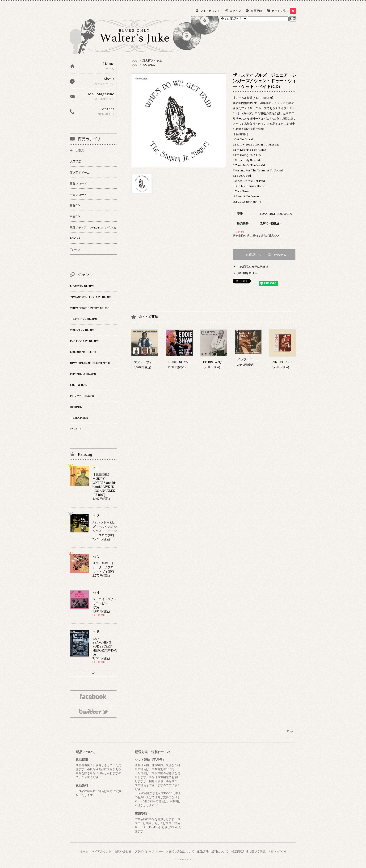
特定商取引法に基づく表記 (248, 851)
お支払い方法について (180, 851)
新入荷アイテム (152, 60)
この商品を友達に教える (253, 267)
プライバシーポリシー (149, 851)
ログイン (235, 11)
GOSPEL (149, 64)
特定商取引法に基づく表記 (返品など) (257, 236)
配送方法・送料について (213, 851)
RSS (271, 851)
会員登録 (256, 11)
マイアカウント (210, 11)
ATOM (282, 851)
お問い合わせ (123, 851)
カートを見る (284, 11)
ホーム (84, 851)
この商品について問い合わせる (265, 255)
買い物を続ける (247, 273)
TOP (134, 60)
